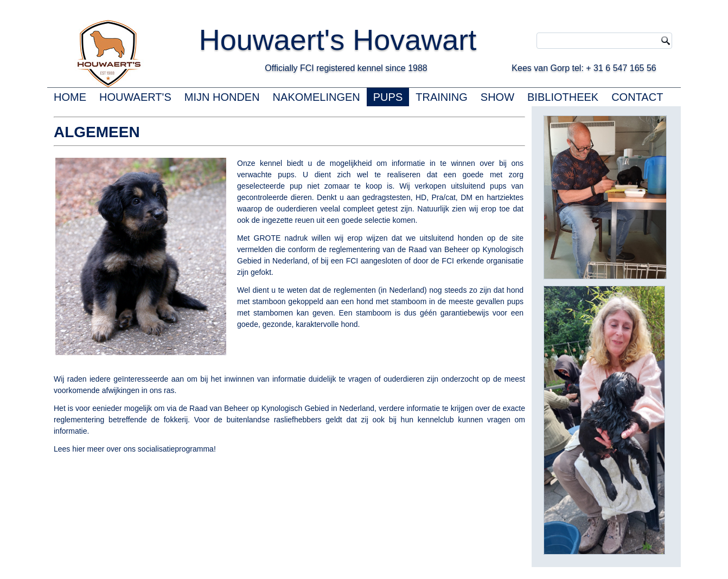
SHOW (497, 97)
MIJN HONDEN (222, 97)
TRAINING (442, 97)
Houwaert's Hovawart (371, 40)
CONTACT (637, 97)
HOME (70, 97)
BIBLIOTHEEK (563, 97)
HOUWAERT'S (135, 97)
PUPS (388, 97)
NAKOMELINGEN (317, 97)
